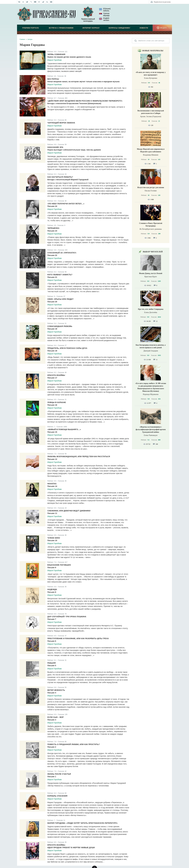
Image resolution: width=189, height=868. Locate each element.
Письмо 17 (52, 378)
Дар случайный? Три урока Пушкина (67, 617)
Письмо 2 (52, 747)
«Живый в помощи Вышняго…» (64, 429)
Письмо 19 (52, 329)
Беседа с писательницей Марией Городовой (68, 180)
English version (104, 19)
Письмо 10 (52, 540)
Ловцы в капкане (57, 402)
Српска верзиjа (104, 14)
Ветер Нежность (56, 690)
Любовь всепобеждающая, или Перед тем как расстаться (79, 456)
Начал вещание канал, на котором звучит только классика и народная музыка (83, 82)
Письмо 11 (52, 513)
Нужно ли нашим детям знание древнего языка (69, 57)
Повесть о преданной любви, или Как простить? (74, 744)
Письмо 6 (52, 641)
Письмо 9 (52, 568)
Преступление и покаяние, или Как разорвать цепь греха (78, 638)
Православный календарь (88, 15)
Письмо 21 (52, 277)
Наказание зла (55, 147)
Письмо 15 (52, 432)
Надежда (52, 589)
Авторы (30, 39)
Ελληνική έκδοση (105, 10)
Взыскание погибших (59, 565)
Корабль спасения (57, 796)
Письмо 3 (52, 720)
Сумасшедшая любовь (60, 326)
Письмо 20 (52, 302)
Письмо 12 (52, 459)
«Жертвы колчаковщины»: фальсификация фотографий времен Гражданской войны (151, 429)
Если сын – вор (56, 717)
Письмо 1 (52, 777)
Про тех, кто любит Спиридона (151, 309)
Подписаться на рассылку (162, 2)
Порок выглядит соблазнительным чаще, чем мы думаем (74, 150)
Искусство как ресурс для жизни (151, 187)
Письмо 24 (52, 206)
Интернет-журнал (91, 28)
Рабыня (52, 663)
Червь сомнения (56, 54)
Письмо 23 (52, 231)
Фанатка (52, 484)
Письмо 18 (52, 351)
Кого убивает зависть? (60, 275)
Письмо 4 (52, 693)
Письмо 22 (52, 255)
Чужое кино (54, 538)
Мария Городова (54, 60)
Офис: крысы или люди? (60, 299)
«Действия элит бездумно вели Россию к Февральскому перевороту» (85, 101)
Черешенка (53, 228)
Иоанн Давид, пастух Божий (151, 273)
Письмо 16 (52, 405)
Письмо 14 (52, 486)
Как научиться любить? (60, 177)
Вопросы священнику (119, 28)
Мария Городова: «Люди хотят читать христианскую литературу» (82, 823)
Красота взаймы (56, 375)
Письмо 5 (52, 666)
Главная (22, 39)
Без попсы (53, 79)
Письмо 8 (52, 592)
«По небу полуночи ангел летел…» (66, 204)
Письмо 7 (52, 619)
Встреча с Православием (61, 28)
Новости (144, 28)
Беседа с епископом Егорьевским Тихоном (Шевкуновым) (74, 103)
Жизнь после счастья (59, 774)
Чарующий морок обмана (61, 123)
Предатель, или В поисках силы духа (67, 348)
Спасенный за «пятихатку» (62, 253)
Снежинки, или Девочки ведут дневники (69, 511)
